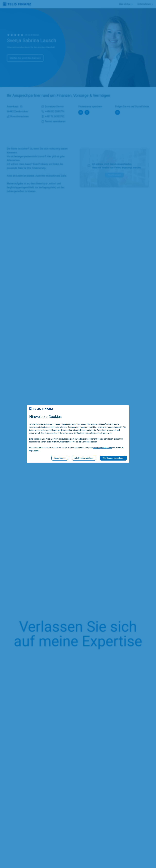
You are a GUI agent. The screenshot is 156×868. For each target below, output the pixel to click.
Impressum (34, 451)
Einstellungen (60, 458)
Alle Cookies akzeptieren (113, 458)
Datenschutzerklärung (103, 448)
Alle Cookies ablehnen (84, 458)
